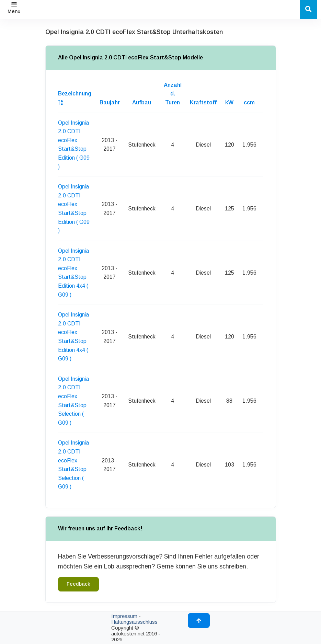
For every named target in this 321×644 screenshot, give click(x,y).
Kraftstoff (203, 102)
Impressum (124, 616)
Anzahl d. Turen (173, 94)
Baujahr (110, 102)
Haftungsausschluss (134, 622)
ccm (249, 102)
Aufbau (142, 102)
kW (229, 102)
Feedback (78, 584)
